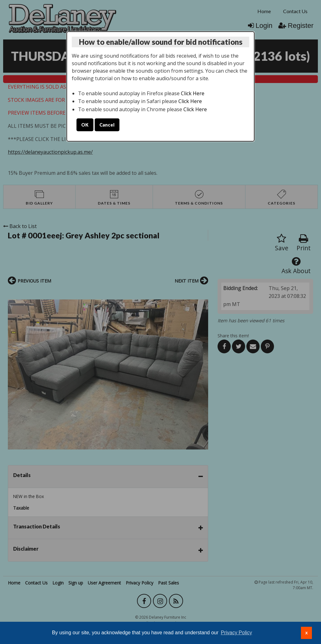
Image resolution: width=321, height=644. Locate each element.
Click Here (193, 93)
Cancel (107, 125)
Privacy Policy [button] (236, 633)
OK (85, 125)
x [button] (307, 633)
